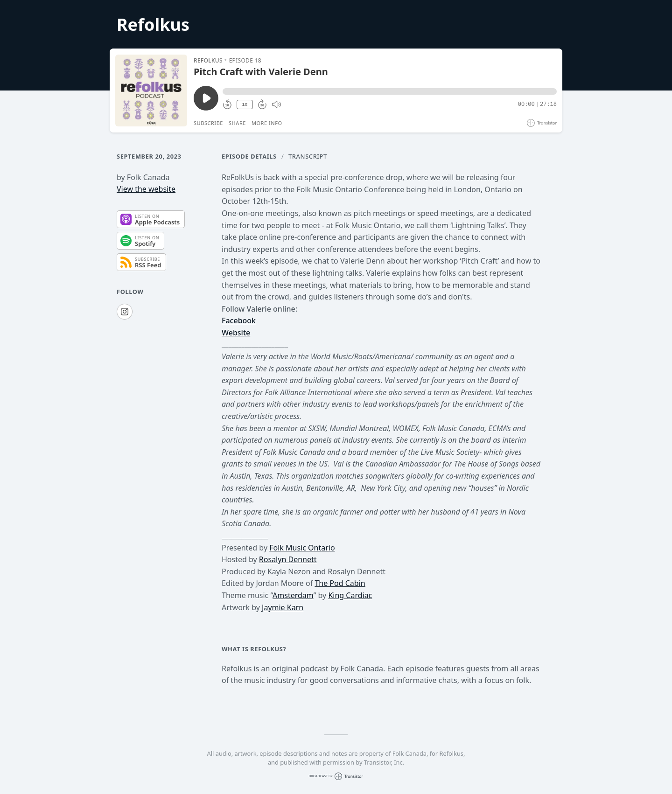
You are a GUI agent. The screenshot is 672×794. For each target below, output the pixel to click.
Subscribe (208, 123)
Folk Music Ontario (302, 548)
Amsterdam (293, 595)
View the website (146, 189)
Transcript (308, 156)
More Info (267, 123)
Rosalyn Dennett (288, 559)
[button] (390, 91)
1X (245, 105)
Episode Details (249, 156)
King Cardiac (350, 595)
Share (237, 123)
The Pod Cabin (340, 583)
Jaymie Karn (283, 607)
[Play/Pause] (151, 91)
